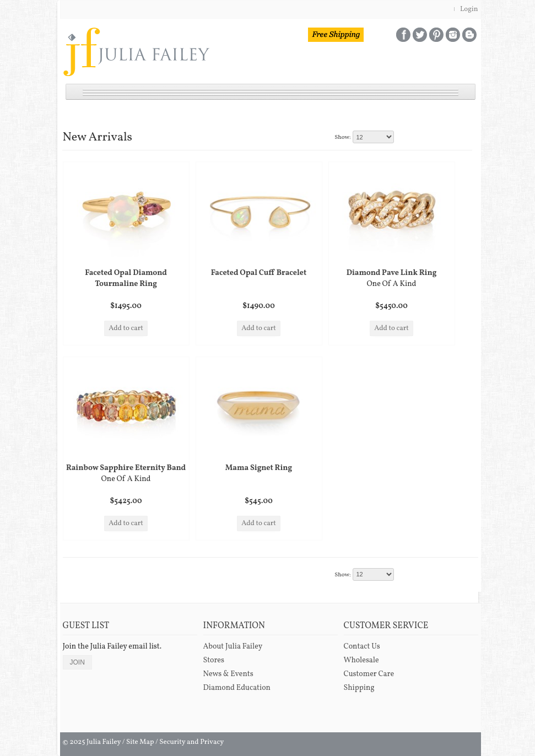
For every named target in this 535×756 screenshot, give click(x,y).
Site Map (140, 742)
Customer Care (369, 674)
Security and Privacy (191, 742)
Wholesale (361, 660)
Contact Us (362, 647)
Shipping (359, 688)
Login (469, 9)
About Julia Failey (233, 647)
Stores (214, 660)
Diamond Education (237, 688)
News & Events (228, 674)
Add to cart (126, 328)
